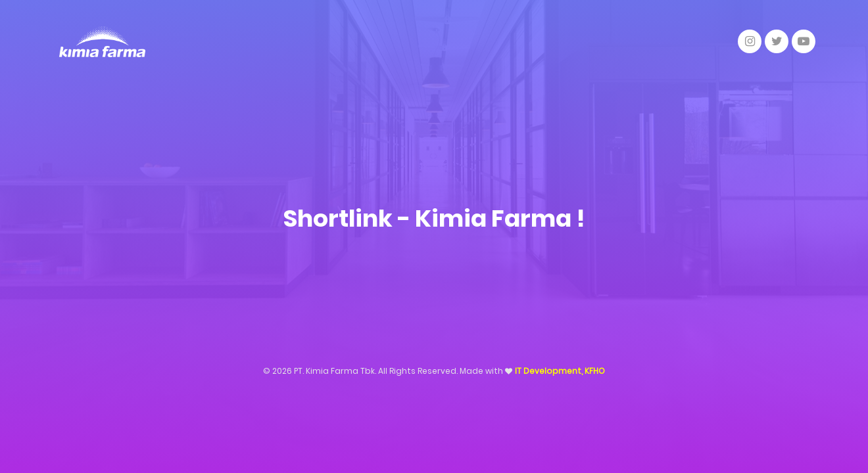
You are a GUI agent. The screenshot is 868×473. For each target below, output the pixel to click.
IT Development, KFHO (560, 371)
